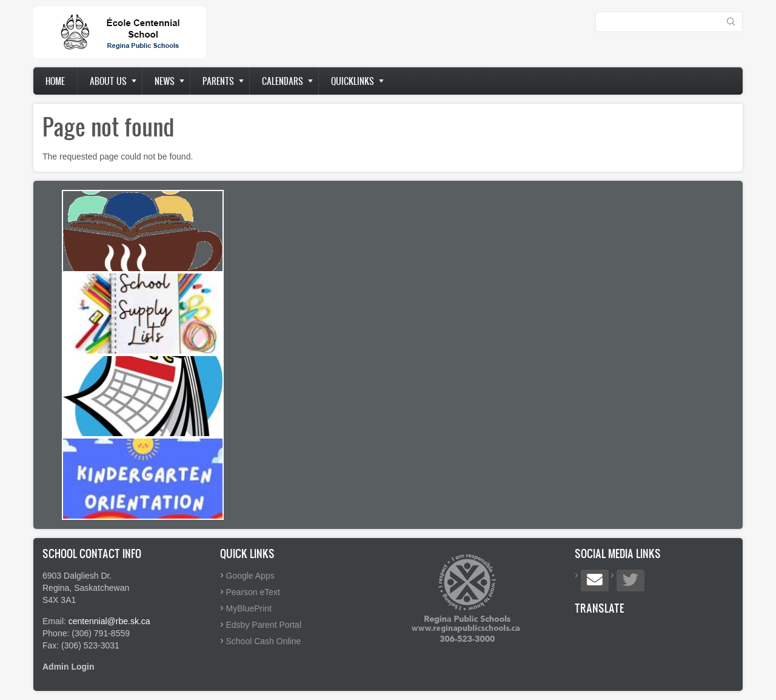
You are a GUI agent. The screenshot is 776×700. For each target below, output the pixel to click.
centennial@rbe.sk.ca (109, 621)
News (165, 81)
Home (55, 81)
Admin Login (69, 667)
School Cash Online (264, 641)
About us (108, 81)
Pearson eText (253, 592)
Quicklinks (353, 81)
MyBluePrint (249, 608)
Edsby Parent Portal (264, 625)
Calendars (283, 81)
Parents (218, 81)
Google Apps (250, 576)
